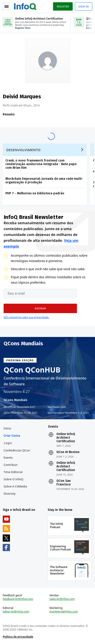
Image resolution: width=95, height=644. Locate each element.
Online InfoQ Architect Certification (66, 438)
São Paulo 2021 (57, 407)
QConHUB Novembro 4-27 (19, 407)
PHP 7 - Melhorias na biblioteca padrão (35, 193)
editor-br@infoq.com (16, 612)
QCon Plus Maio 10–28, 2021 (21, 413)
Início (7, 428)
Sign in (84, 6)
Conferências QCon (17, 450)
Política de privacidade (18, 637)
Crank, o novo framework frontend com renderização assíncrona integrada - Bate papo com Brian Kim (41, 164)
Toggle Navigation (7, 7)
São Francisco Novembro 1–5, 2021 (68, 413)
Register (63, 6)
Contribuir (11, 465)
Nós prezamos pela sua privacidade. (26, 317)
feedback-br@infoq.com (18, 599)
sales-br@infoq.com (62, 599)
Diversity (10, 494)
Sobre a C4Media (15, 486)
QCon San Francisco (64, 483)
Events (8, 458)
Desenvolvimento (23, 150)
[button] (40, 308)
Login (8, 443)
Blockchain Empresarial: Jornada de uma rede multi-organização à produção (44, 181)
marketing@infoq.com (64, 612)
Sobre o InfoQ (13, 479)
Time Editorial (13, 472)
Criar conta (12, 435)
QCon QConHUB (32, 370)
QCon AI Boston (68, 452)
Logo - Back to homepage (25, 6)
